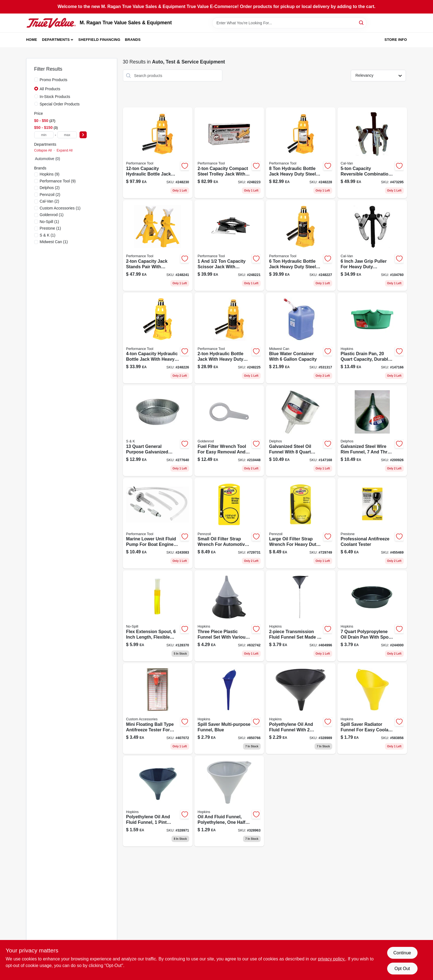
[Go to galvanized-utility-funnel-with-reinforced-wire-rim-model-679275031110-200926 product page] (372, 431)
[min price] (44, 135)
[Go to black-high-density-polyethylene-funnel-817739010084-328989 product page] (301, 709)
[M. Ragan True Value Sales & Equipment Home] (51, 23)
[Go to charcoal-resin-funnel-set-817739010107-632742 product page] (229, 616)
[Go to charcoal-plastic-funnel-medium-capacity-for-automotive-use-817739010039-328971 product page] (158, 801)
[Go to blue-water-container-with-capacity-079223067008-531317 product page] (301, 338)
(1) (60, 208)
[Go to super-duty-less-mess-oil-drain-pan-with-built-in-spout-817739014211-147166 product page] (372, 338)
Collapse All (43, 150)
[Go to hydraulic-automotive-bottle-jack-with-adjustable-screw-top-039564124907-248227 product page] (301, 245)
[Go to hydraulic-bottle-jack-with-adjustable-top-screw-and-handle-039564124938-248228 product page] (301, 153)
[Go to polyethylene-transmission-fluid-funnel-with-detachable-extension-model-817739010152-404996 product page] (301, 616)
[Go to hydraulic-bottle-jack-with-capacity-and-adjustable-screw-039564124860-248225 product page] (229, 338)
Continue (402, 953)
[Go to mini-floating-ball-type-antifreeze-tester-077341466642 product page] (158, 709)
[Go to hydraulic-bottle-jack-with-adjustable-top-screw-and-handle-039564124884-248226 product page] (158, 338)
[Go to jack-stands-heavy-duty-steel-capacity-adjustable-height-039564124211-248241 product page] (158, 245)
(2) (50, 188)
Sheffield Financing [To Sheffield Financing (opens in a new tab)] (99, 40)
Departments (56, 40)
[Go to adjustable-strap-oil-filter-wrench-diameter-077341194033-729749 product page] (301, 523)
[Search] (362, 22)
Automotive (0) (48, 159)
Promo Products (54, 80)
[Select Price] (83, 135)
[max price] (67, 135)
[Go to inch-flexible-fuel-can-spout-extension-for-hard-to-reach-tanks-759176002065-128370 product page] (158, 616)
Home (32, 40)
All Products (50, 89)
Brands (133, 40)
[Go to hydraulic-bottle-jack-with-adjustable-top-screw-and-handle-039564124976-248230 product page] (158, 153)
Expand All (65, 150)
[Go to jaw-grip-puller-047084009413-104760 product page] (372, 245)
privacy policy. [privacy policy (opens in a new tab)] (332, 959)
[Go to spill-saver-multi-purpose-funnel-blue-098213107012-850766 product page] (229, 709)
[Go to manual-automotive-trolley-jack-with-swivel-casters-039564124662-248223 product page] (229, 153)
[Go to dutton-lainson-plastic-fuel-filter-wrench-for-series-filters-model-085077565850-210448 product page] (229, 431)
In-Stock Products (55, 97)
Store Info (396, 40)
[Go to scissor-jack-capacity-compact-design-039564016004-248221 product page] (229, 245)
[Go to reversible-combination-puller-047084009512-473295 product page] (372, 153)
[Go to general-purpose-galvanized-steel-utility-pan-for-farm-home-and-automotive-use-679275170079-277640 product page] (158, 431)
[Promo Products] (36, 79)
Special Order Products (60, 104)
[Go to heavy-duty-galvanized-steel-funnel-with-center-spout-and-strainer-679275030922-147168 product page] (301, 431)
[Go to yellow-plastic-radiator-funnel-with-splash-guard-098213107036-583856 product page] (372, 709)
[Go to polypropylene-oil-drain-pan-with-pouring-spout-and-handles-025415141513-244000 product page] (372, 616)
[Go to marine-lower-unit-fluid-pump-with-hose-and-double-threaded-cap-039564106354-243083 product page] (158, 523)
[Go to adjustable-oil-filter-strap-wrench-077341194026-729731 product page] (229, 523)
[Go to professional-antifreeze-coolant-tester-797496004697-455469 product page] (372, 523)
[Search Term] (289, 23)
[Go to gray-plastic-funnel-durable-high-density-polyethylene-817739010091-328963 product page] (229, 801)
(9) (50, 174)
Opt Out (402, 969)
